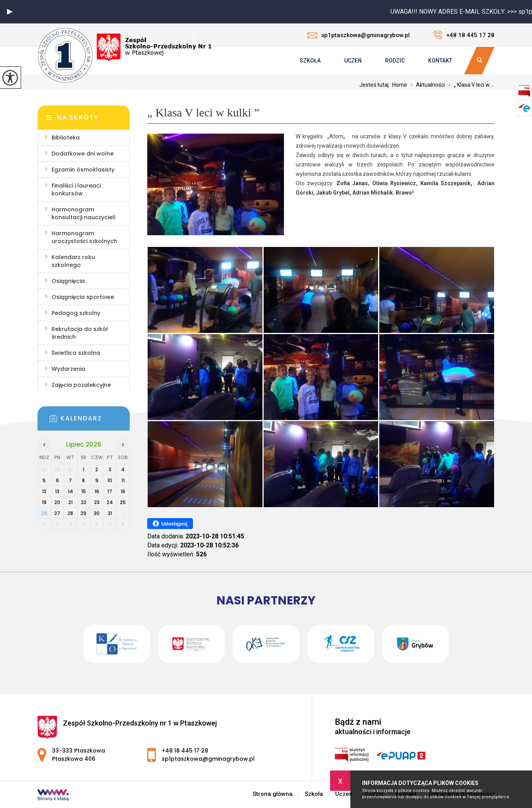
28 (70, 513)
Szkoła (310, 61)
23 (97, 502)
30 (97, 513)
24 (110, 502)
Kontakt (440, 61)
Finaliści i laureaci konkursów (76, 189)
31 (110, 513)
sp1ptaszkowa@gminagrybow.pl (359, 35)
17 (110, 491)
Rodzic (395, 61)
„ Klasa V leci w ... (470, 85)
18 (123, 491)
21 (71, 502)
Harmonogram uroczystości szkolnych (84, 237)
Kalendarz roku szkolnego (73, 261)
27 (57, 513)
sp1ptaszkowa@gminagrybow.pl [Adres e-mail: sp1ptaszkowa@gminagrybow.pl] (208, 759)
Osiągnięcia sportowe (83, 297)
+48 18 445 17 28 (464, 35)
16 (97, 491)
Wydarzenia (68, 369)
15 (84, 491)
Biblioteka (66, 138)
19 (44, 502)
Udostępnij (170, 524)
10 (110, 480)
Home (400, 85)
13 (57, 491)
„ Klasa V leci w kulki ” (203, 112)
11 (123, 480)
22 (84, 502)
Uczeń (353, 61)
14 (71, 491)
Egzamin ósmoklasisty (83, 170)
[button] (10, 12)
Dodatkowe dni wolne (83, 154)
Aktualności (426, 85)
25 (123, 502)
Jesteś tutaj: (376, 85)
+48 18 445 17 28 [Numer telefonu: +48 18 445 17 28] (185, 751)
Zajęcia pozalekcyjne (81, 385)
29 (83, 513)
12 (44, 491)
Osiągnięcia (68, 281)
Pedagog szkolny (76, 313)
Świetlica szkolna (76, 353)
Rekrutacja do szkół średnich (80, 333)
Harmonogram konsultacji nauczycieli (83, 213)
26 (44, 513)
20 (57, 502)
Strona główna (273, 794)
